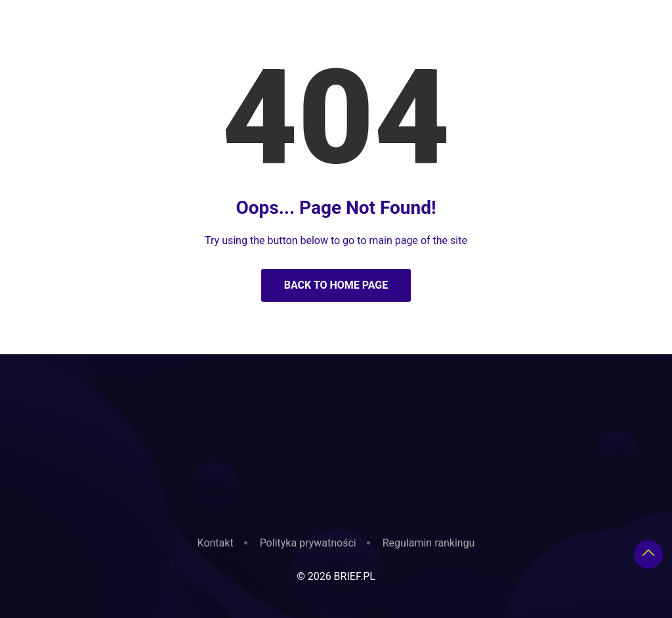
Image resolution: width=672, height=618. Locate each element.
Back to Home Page (336, 285)
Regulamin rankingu (429, 543)
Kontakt (216, 543)
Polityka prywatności (308, 543)
